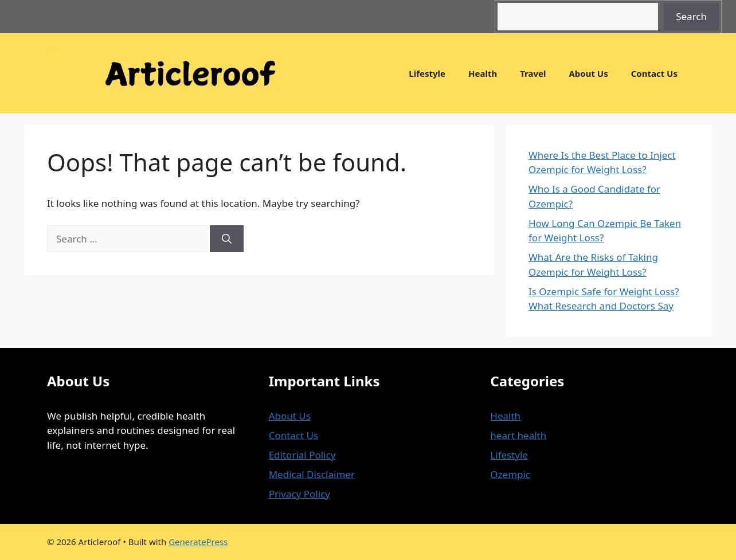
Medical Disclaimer (312, 474)
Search (691, 16)
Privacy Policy (300, 494)
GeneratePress (198, 542)
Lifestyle (427, 73)
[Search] (227, 239)
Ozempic (510, 474)
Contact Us (654, 73)
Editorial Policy (302, 455)
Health (483, 73)
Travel (533, 73)
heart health (518, 435)
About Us (588, 73)
